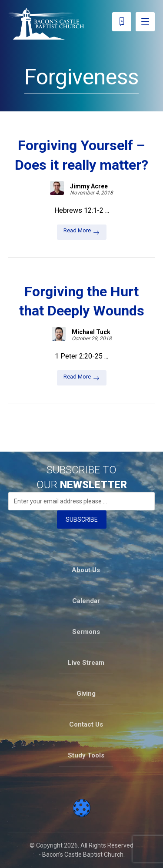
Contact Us (86, 724)
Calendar (86, 601)
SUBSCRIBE (82, 519)
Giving (86, 694)
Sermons (86, 632)
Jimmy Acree (89, 186)
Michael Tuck (91, 332)
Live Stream (86, 663)
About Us (86, 570)
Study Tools (86, 755)
